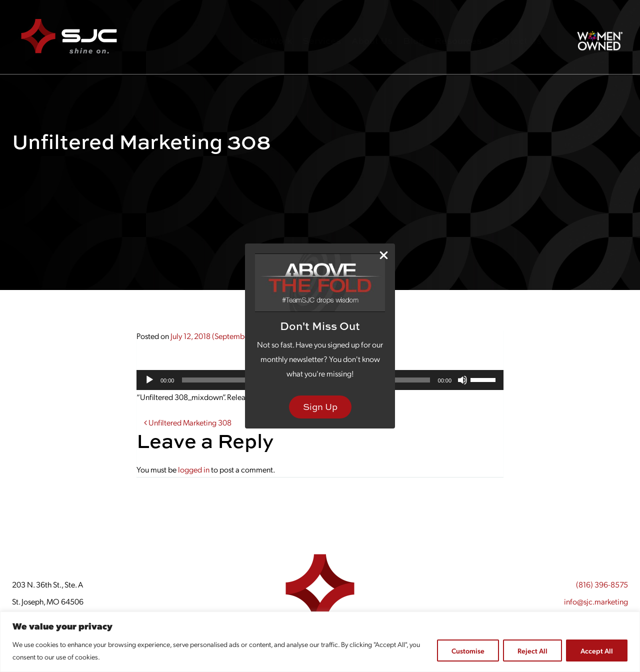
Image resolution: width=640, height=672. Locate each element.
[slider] (484, 379)
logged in (194, 469)
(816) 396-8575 (602, 584)
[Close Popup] (384, 255)
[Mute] (462, 380)
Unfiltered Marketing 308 (188, 422)
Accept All (597, 650)
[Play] (149, 380)
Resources (458, 41)
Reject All (532, 650)
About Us (372, 41)
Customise (468, 650)
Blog (413, 41)
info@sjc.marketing (596, 601)
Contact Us (517, 41)
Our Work (271, 41)
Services (322, 41)
